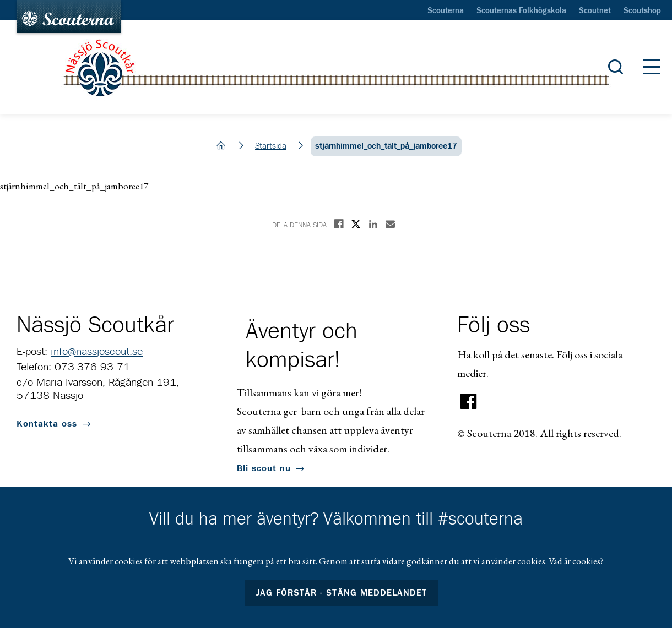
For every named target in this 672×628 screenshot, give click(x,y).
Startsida (271, 146)
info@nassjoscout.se (97, 352)
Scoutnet (595, 11)
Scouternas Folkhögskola (521, 11)
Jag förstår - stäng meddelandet (342, 593)
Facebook (469, 402)
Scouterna (446, 11)
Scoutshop (642, 11)
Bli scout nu (264, 468)
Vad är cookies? (576, 561)
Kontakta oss (47, 424)
